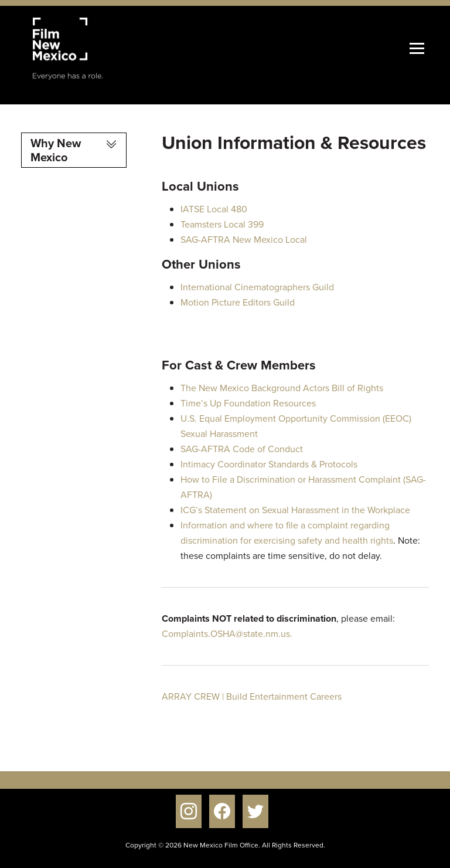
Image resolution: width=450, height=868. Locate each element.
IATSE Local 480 (214, 209)
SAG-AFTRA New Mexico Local (244, 240)
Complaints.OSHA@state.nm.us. (227, 634)
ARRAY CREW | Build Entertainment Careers (252, 696)
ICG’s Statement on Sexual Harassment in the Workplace (295, 510)
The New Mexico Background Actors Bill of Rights (282, 388)
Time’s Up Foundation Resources (248, 403)
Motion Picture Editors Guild (238, 302)
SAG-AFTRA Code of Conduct (242, 449)
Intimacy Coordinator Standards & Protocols (269, 464)
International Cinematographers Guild (257, 287)
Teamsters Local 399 (222, 224)
